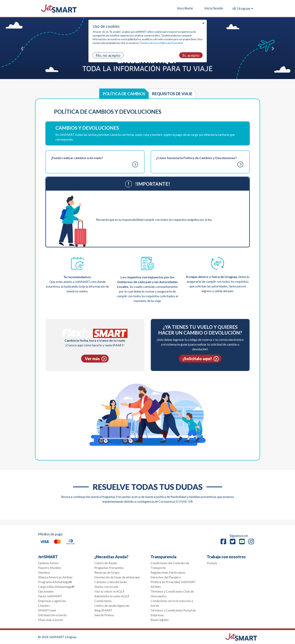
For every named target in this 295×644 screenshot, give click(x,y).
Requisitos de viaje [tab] (172, 94)
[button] (242, 8)
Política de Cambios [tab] (124, 94)
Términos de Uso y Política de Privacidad (161, 43)
